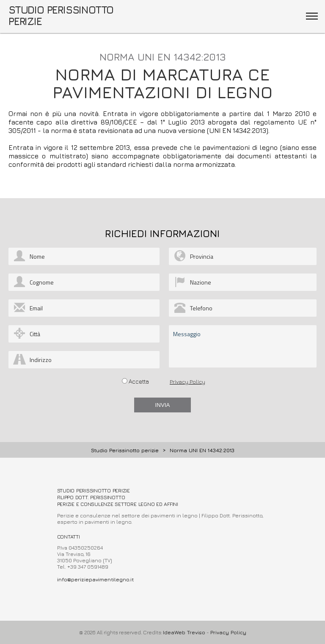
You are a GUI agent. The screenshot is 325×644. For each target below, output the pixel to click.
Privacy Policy (187, 381)
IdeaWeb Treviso (184, 632)
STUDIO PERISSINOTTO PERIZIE (61, 15)
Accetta (139, 381)
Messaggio (243, 346)
